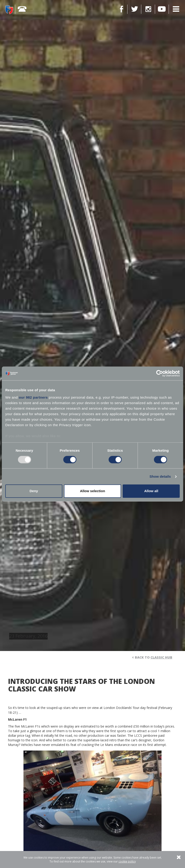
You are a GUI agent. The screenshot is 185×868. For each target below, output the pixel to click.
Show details (160, 476)
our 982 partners (33, 397)
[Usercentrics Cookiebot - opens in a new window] (160, 373)
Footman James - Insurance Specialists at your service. (9, 10)
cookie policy (127, 861)
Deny (34, 491)
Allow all (151, 491)
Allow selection (92, 491)
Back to (154, 657)
